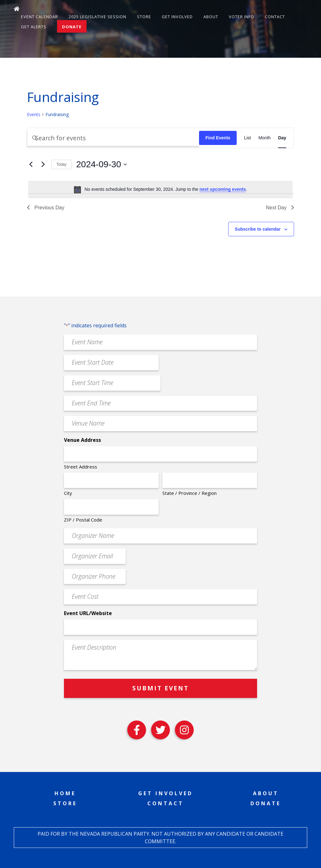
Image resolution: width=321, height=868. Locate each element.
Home (65, 793)
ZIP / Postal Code (83, 520)
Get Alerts (34, 27)
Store (144, 17)
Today (61, 164)
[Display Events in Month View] (264, 138)
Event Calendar (39, 17)
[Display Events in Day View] (282, 138)
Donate (72, 27)
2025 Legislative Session (97, 17)
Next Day (280, 208)
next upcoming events (223, 189)
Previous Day (46, 208)
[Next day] (43, 164)
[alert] (160, 190)
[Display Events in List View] (248, 138)
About (211, 17)
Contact (275, 17)
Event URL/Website (88, 613)
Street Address (81, 467)
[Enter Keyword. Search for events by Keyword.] (113, 138)
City (68, 493)
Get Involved (177, 17)
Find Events (218, 138)
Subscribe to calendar (258, 229)
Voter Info (242, 17)
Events (34, 114)
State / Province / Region (189, 493)
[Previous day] (31, 164)
